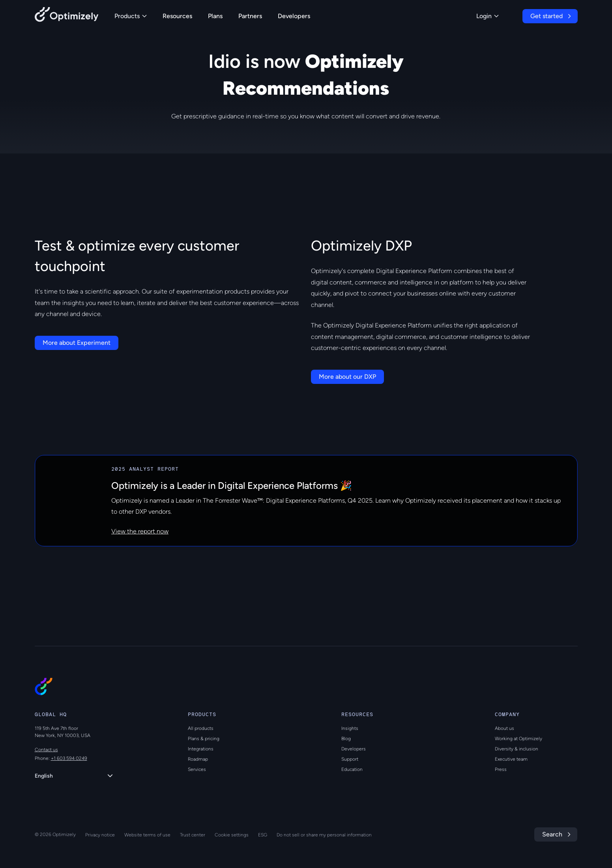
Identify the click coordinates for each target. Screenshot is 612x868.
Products (131, 16)
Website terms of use (147, 835)
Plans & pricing (204, 739)
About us (504, 728)
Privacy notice (100, 835)
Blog (346, 739)
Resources (177, 16)
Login (488, 16)
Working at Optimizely (518, 739)
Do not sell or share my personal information (324, 835)
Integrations (201, 749)
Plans (215, 16)
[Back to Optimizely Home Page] (67, 16)
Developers (294, 16)
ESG (263, 835)
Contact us (46, 750)
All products (201, 728)
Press (501, 769)
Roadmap (198, 759)
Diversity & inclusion (517, 749)
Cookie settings (232, 835)
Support (350, 759)
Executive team (511, 759)
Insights (350, 728)
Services (197, 769)
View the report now (140, 531)
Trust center (193, 835)
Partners (250, 16)
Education (352, 769)
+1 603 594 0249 (69, 758)
